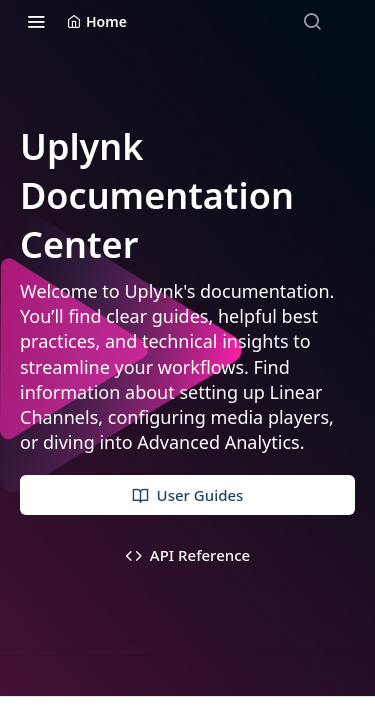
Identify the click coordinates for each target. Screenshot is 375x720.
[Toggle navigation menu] (36, 21)
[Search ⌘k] (312, 21)
